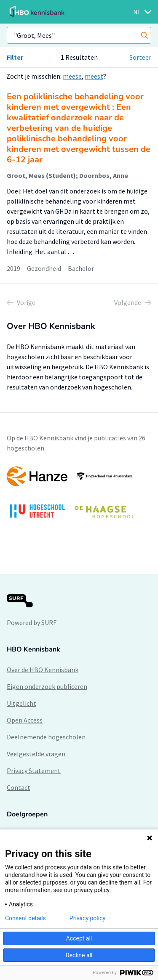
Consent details (25, 918)
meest (94, 76)
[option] (79, 497)
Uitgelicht (21, 703)
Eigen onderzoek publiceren (47, 686)
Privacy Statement (34, 771)
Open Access (25, 720)
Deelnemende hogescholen (46, 737)
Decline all (79, 955)
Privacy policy (87, 918)
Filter (15, 57)
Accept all (79, 938)
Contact (19, 787)
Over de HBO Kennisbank (43, 670)
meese (72, 76)
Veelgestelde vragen (36, 754)
